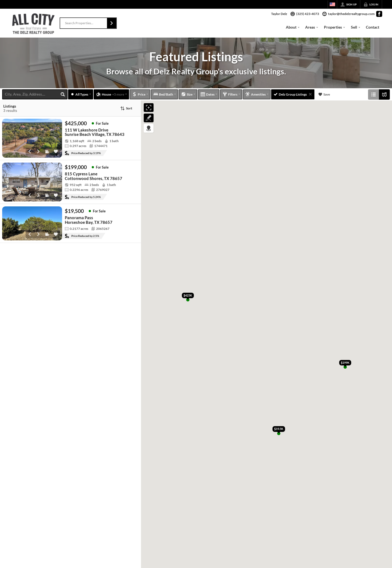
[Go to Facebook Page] (379, 14)
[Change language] (332, 4)
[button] (112, 23)
